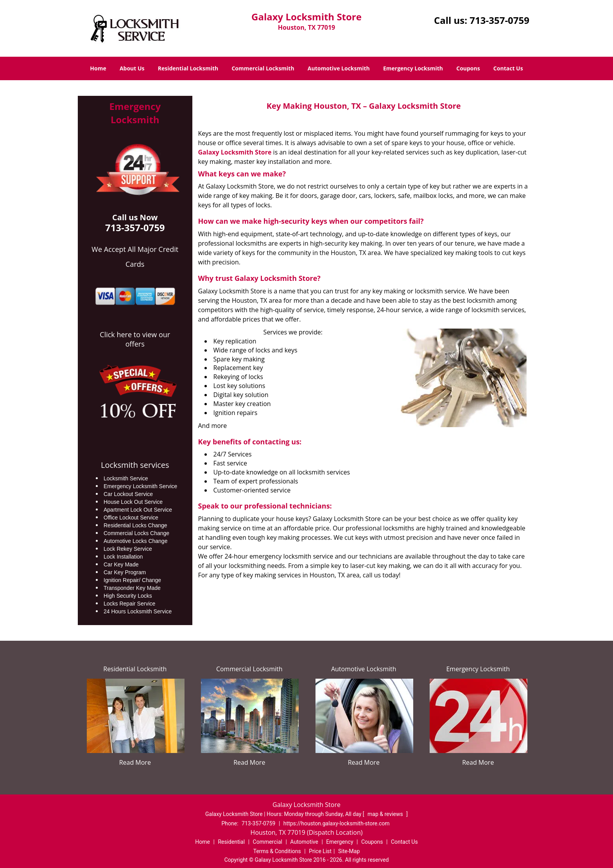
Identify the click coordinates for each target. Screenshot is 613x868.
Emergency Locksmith (413, 68)
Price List (320, 851)
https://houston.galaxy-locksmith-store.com (337, 823)
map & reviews (386, 814)
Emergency (340, 842)
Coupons (468, 68)
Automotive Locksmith (339, 68)
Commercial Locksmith (263, 68)
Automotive (304, 842)
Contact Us (508, 68)
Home (98, 68)
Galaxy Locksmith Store (235, 152)
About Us (132, 68)
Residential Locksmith (188, 68)
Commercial (268, 842)
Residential (231, 842)
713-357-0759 (499, 20)
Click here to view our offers (135, 339)
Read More (135, 762)
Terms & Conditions (277, 851)
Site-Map (349, 851)
